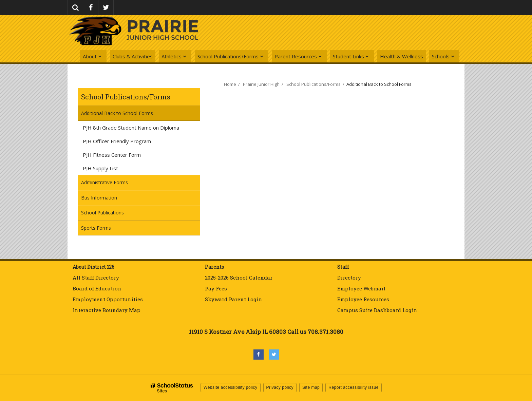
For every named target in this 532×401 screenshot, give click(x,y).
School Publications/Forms (126, 97)
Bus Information (99, 198)
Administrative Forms (104, 182)
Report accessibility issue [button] (354, 387)
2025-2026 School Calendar (239, 278)
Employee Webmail (361, 288)
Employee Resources (363, 299)
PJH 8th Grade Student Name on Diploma (141, 129)
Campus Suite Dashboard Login (377, 310)
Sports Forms (96, 228)
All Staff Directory (96, 278)
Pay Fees (217, 288)
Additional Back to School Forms (117, 113)
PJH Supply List (100, 168)
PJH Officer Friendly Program (127, 142)
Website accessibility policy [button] (231, 387)
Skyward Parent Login (234, 299)
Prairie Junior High (261, 84)
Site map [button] (311, 387)
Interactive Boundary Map (107, 310)
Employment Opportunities (108, 299)
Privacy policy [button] (280, 387)
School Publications (112, 214)
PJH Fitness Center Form (121, 156)
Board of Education (97, 288)
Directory (349, 278)
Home (230, 84)
